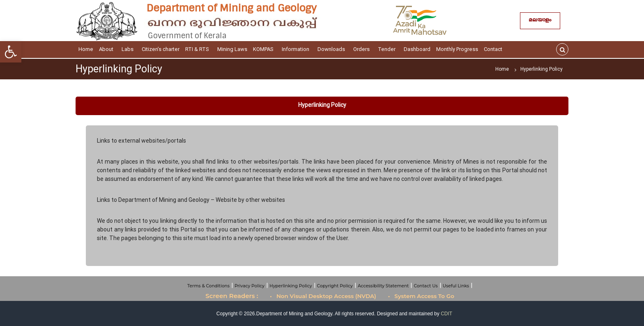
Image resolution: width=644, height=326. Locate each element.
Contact (494, 49)
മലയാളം (540, 21)
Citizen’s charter (161, 49)
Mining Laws (232, 49)
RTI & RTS (198, 49)
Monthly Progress (457, 49)
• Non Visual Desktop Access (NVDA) (323, 296)
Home (86, 49)
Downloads (332, 49)
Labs (129, 49)
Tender (388, 49)
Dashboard (417, 49)
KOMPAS (264, 49)
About (107, 49)
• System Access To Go (421, 296)
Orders (363, 49)
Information (297, 49)
